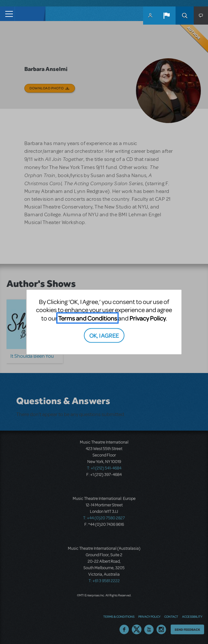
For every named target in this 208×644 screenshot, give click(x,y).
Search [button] (185, 16)
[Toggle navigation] (7, 14)
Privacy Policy (148, 318)
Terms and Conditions (88, 318)
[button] (166, 16)
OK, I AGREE (104, 335)
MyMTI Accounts (150, 16)
